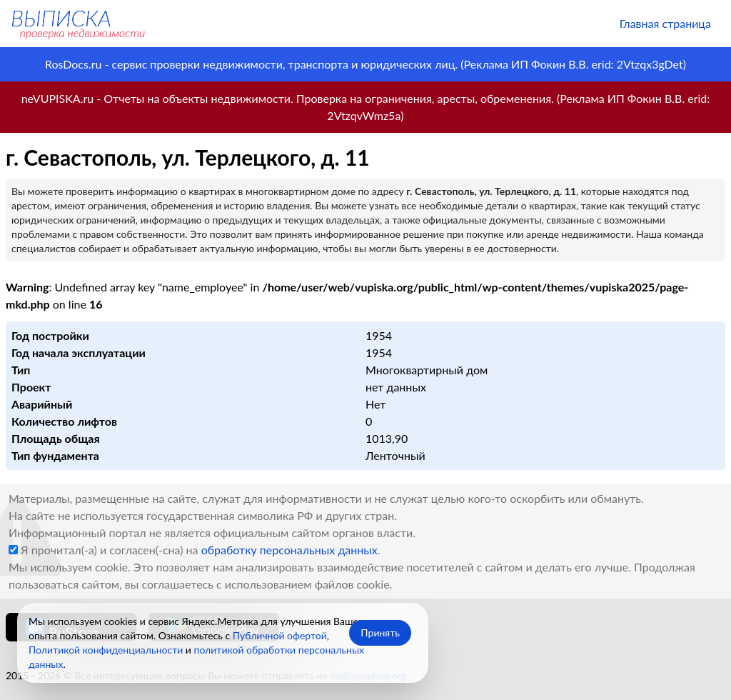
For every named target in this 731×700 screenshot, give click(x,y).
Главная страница (665, 23)
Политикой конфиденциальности (106, 650)
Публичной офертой (280, 635)
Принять (380, 632)
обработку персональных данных (289, 550)
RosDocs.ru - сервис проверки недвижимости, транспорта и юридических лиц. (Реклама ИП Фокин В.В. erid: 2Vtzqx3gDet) (365, 64)
